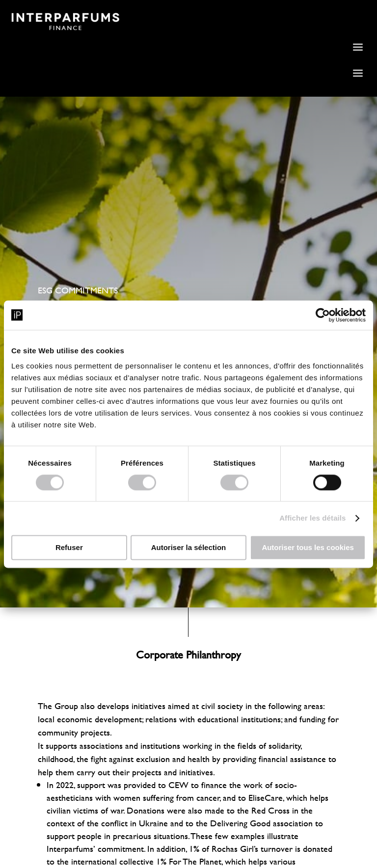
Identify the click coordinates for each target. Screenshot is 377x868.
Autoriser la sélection (189, 547)
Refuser (69, 547)
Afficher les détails (312, 518)
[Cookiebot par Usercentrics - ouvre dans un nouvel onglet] (323, 315)
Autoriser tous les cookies (308, 547)
